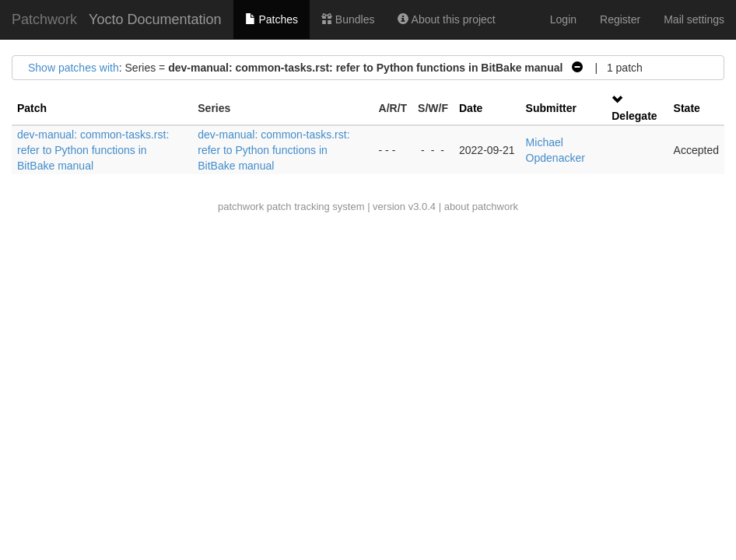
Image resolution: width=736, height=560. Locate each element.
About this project (446, 19)
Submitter (551, 108)
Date (471, 108)
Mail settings (694, 19)
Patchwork (44, 19)
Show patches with (74, 68)
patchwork (241, 206)
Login (563, 19)
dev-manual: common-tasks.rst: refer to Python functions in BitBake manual (93, 150)
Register (620, 19)
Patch (32, 108)
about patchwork (481, 206)
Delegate (634, 116)
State (687, 108)
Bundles (348, 19)
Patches (272, 19)
